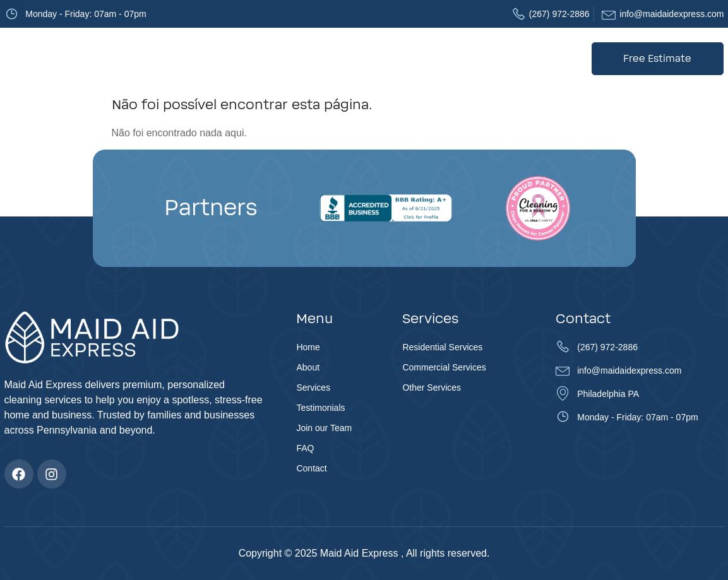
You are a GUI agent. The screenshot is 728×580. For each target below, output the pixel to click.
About (233, 58)
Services (284, 58)
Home (194, 58)
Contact (517, 58)
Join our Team (423, 58)
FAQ (477, 58)
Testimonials (351, 58)
